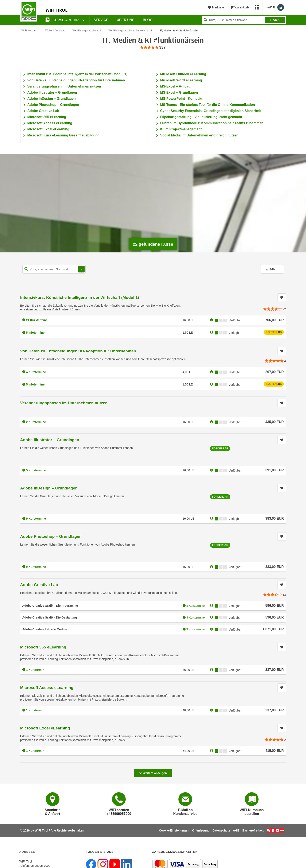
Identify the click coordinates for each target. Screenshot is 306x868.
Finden (275, 20)
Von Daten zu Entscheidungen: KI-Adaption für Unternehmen (76, 80)
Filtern (272, 269)
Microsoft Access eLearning (50, 123)
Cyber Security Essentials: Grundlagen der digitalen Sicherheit (211, 111)
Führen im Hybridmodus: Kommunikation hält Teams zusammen (212, 123)
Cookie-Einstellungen (174, 830)
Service (101, 20)
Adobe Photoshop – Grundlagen (53, 105)
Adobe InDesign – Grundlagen (52, 99)
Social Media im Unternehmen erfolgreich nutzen (199, 135)
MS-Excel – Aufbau (175, 86)
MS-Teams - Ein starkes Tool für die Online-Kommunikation (208, 105)
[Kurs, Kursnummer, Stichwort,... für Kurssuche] (54, 269)
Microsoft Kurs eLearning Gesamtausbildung (63, 135)
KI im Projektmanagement (181, 129)
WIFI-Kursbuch (30, 31)
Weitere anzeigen (153, 772)
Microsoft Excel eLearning (48, 129)
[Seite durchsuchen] (244, 20)
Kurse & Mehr (63, 20)
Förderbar (220, 449)
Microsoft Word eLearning (181, 80)
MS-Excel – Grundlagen (179, 92)
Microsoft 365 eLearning (47, 117)
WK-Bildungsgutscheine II (87, 31)
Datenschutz (221, 830)
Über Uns (125, 20)
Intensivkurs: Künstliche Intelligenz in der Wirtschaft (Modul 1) (78, 74)
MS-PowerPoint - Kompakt (181, 99)
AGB (236, 830)
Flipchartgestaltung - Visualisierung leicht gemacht (201, 117)
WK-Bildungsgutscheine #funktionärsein (131, 31)
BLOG (148, 20)
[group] (153, 48)
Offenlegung (201, 830)
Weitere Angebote (55, 31)
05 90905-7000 (40, 866)
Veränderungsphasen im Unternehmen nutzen (64, 86)
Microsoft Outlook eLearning (183, 74)
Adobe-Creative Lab (43, 111)
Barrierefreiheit (253, 830)
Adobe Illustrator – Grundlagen (52, 92)
